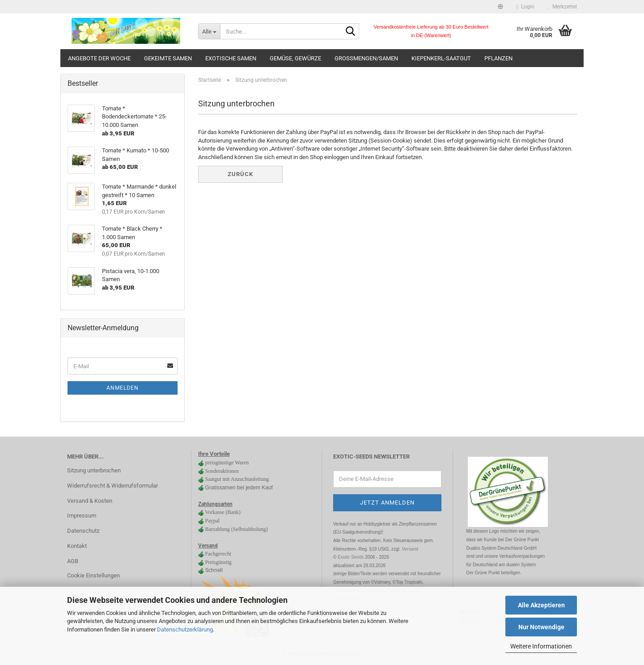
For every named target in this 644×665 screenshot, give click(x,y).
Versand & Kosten (90, 501)
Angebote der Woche (99, 58)
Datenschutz (83, 531)
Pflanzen (498, 58)
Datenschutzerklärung (185, 629)
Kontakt (77, 546)
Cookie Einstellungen (93, 575)
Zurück (240, 174)
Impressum (82, 516)
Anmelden (123, 388)
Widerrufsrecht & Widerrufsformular (112, 486)
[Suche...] (209, 31)
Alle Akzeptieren (541, 605)
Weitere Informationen (541, 646)
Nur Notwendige (541, 627)
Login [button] (525, 7)
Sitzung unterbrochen (94, 470)
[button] (500, 7)
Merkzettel (562, 7)
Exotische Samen (231, 58)
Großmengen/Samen (366, 58)
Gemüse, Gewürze (295, 58)
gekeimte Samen (168, 58)
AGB (73, 561)
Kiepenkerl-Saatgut (441, 58)
